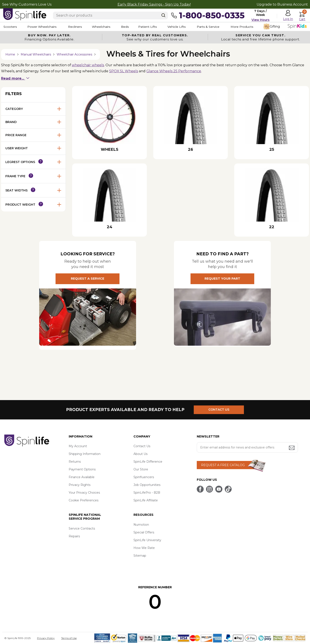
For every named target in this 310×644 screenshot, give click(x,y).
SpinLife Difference (148, 462)
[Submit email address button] (292, 448)
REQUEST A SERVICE (88, 279)
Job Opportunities (147, 485)
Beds (129, 27)
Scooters (10, 27)
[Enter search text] (110, 15)
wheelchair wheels (88, 65)
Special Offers (144, 533)
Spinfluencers (144, 477)
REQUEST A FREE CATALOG (223, 465)
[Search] (163, 15)
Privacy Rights (80, 485)
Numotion (141, 525)
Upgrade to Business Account (282, 4)
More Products (250, 27)
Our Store (141, 470)
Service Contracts (82, 529)
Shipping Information (85, 454)
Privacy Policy (46, 638)
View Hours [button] (260, 20)
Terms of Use (69, 638)
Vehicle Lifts (183, 27)
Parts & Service (215, 27)
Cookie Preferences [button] (84, 501)
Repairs (74, 536)
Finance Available (82, 477)
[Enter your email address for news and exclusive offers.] (247, 448)
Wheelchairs (104, 27)
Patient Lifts (152, 27)
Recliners (77, 27)
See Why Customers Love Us (27, 4)
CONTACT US (219, 410)
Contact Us (142, 446)
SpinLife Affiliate (146, 501)
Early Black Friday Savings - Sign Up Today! (154, 4)
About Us (140, 454)
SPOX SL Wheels (124, 71)
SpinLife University (147, 540)
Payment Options (82, 470)
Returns (75, 462)
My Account (78, 446)
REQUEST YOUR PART (222, 279)
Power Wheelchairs (43, 27)
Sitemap (140, 556)
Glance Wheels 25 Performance (175, 71)
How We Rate (144, 548)
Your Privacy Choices (84, 493)
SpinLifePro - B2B (147, 493)
